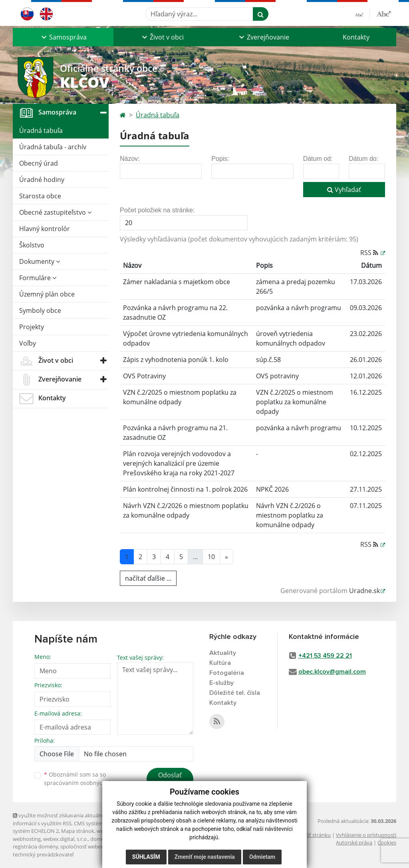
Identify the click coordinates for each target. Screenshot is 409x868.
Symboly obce (40, 310)
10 (211, 557)
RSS (370, 253)
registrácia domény (35, 846)
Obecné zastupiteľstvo (55, 212)
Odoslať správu (170, 780)
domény (100, 839)
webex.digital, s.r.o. (66, 839)
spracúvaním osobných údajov (85, 783)
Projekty (32, 327)
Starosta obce (40, 196)
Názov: (130, 159)
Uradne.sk (364, 591)
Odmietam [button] (262, 857)
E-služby (221, 683)
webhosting (27, 839)
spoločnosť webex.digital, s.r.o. (96, 846)
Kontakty (356, 37)
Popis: (220, 159)
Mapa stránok (78, 831)
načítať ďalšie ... (148, 578)
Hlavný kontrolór (45, 229)
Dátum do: (363, 159)
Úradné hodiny (42, 180)
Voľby (28, 343)
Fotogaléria (227, 673)
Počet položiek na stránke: (157, 210)
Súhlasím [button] (146, 857)
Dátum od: (318, 159)
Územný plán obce (47, 294)
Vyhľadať (344, 190)
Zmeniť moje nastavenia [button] (205, 857)
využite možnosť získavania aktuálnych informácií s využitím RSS (62, 819)
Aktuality (223, 653)
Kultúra (220, 663)
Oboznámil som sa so (85, 779)
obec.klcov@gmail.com (332, 672)
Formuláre (38, 278)
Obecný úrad (39, 163)
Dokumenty (40, 261)
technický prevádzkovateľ (43, 854)
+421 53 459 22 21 (325, 656)
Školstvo (32, 245)
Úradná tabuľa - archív (53, 147)
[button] (63, 37)
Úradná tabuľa (41, 130)
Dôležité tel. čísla (235, 693)
